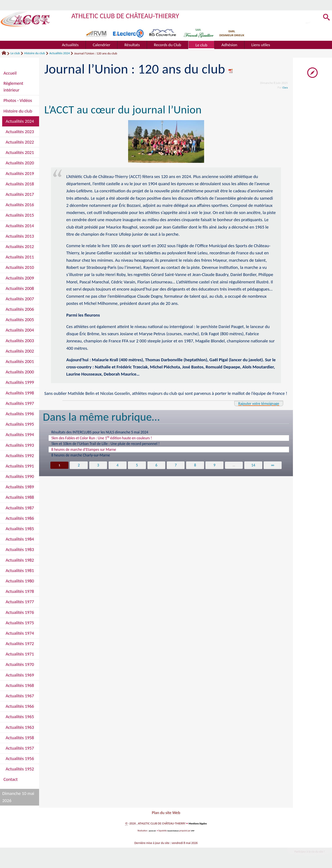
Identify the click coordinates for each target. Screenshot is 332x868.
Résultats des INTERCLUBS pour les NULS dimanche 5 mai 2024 (100, 432)
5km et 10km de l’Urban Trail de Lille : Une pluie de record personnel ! (105, 444)
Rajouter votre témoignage (254, 403)
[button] (325, 18)
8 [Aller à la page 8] (196, 465)
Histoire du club (35, 53)
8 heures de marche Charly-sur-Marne (81, 455)
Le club (15, 53)
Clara (285, 87)
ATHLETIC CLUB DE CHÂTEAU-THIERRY (136, 15)
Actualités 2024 (59, 53)
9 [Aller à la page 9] (215, 465)
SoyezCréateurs (173, 831)
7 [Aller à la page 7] (176, 465)
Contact (11, 779)
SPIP (195, 831)
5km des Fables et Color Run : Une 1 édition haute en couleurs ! (102, 438)
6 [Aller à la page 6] (156, 465)
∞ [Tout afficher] (274, 465)
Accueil (10, 73)
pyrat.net (151, 831)
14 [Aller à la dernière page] (254, 465)
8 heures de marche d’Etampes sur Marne (84, 450)
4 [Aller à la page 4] (117, 465)
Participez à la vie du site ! (305, 852)
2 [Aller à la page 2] (77, 465)
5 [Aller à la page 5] (136, 465)
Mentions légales (198, 823)
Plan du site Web (166, 813)
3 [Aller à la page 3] (97, 465)
